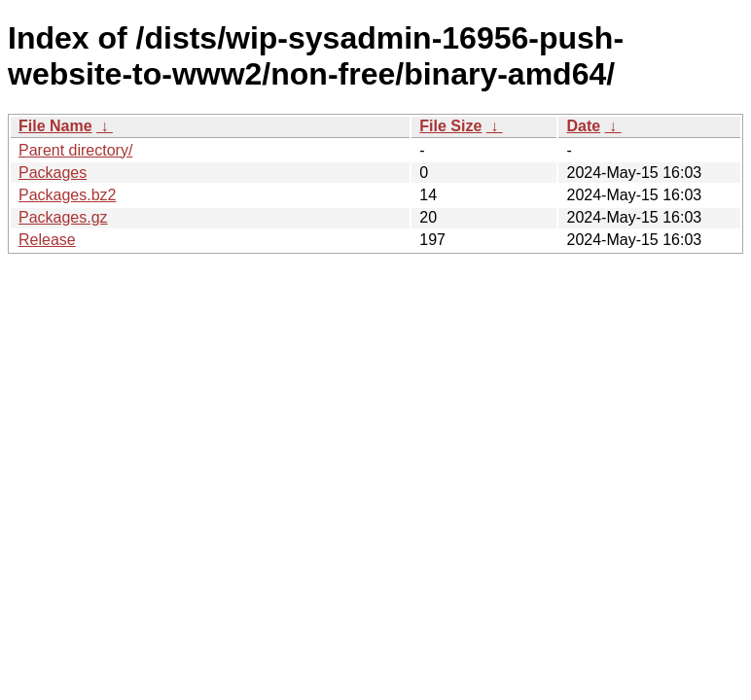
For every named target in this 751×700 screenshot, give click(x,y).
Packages (53, 173)
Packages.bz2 (68, 195)
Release (47, 240)
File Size (450, 126)
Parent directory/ (75, 150)
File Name (55, 126)
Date (583, 126)
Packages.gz (63, 217)
